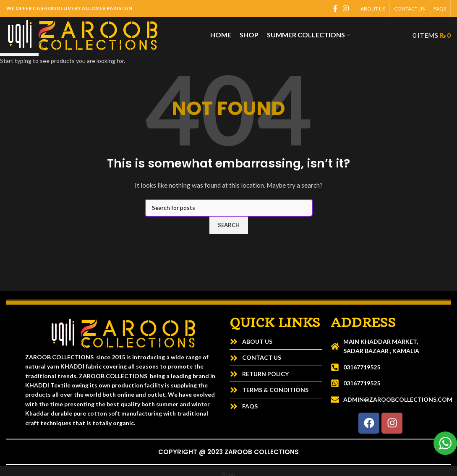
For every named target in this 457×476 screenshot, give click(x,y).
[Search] (401, 35)
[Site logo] (83, 34)
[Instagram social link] (346, 8)
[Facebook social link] (335, 8)
